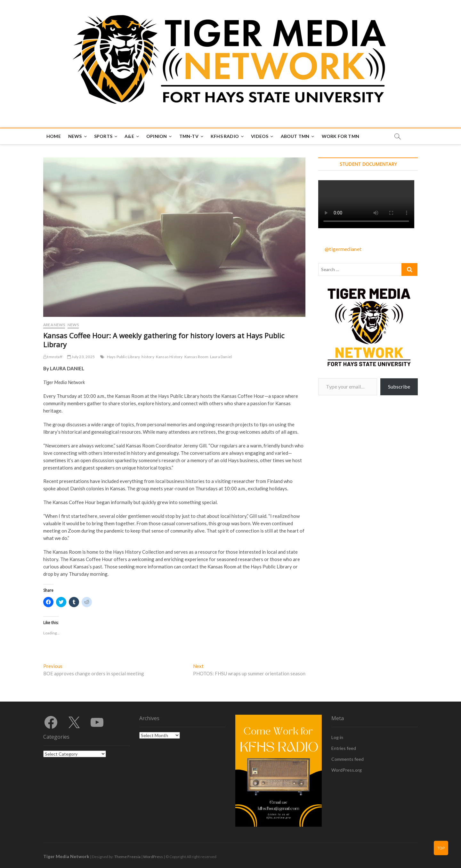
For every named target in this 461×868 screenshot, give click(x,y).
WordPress (153, 857)
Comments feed (348, 759)
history (148, 357)
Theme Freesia (127, 857)
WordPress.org (347, 770)
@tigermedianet (343, 249)
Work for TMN (340, 136)
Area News (54, 325)
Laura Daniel (221, 357)
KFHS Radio (225, 136)
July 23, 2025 (81, 357)
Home (54, 136)
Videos (260, 136)
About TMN (295, 136)
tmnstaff (53, 357)
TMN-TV (189, 136)
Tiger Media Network (66, 856)
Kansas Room (196, 357)
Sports (103, 136)
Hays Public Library (124, 357)
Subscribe (399, 386)
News (75, 136)
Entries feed (344, 748)
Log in (337, 737)
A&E (129, 136)
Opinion (157, 136)
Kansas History (169, 357)
